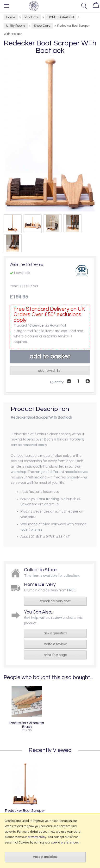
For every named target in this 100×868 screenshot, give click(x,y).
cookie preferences (65, 843)
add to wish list (50, 371)
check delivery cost (55, 601)
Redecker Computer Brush (27, 725)
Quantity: (57, 382)
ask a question (55, 633)
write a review (55, 644)
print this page (55, 655)
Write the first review (26, 264)
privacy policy (37, 837)
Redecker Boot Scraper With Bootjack (25, 812)
